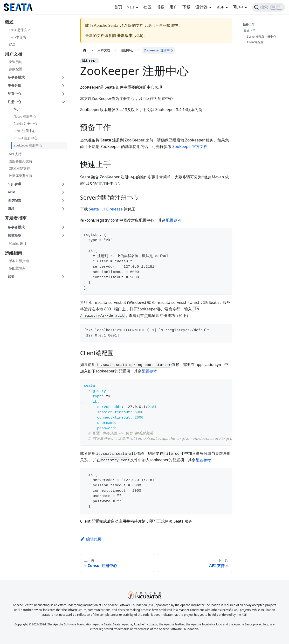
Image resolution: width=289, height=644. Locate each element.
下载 (186, 7)
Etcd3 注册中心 (25, 131)
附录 (11, 209)
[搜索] (269, 7)
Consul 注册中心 (25, 138)
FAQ (12, 45)
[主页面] (85, 50)
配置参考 (173, 220)
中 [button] (238, 7)
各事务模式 (16, 77)
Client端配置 (255, 42)
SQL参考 (14, 184)
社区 (147, 7)
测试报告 (14, 200)
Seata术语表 (17, 37)
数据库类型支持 (21, 176)
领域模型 (14, 235)
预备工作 (250, 24)
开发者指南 (16, 218)
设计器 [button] (202, 7)
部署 (11, 276)
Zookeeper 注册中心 (28, 145)
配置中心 (14, 94)
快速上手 (250, 31)
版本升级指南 (19, 261)
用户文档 (14, 54)
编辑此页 (91, 539)
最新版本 (125, 35)
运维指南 (14, 253)
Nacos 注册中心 (25, 116)
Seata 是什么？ (20, 30)
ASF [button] (220, 7)
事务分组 (14, 86)
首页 (118, 7)
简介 (17, 109)
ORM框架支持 (19, 169)
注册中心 (14, 102)
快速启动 (15, 62)
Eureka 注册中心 (25, 124)
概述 (9, 22)
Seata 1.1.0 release (106, 209)
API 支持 (15, 154)
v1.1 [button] (131, 7)
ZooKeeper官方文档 (190, 147)
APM (12, 192)
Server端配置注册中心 (261, 37)
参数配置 (15, 69)
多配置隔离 (17, 268)
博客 (160, 7)
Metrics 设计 (18, 244)
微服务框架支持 (21, 161)
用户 (173, 7)
